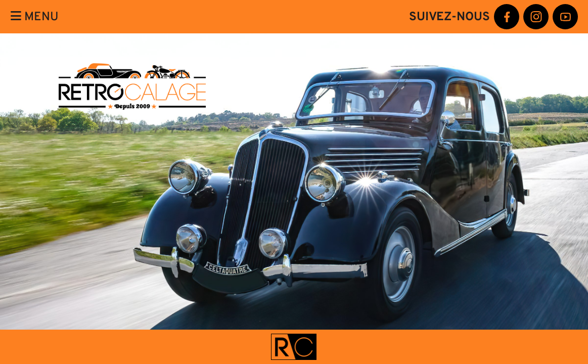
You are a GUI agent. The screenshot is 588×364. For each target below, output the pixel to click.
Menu (35, 16)
